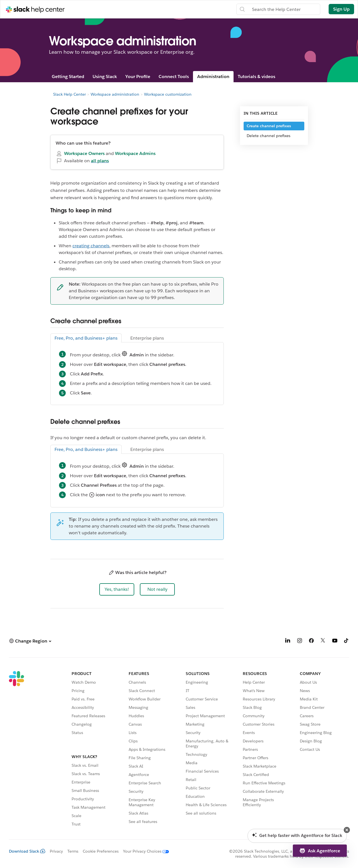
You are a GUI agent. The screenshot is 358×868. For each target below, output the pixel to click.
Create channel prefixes (269, 126)
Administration (213, 77)
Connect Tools (174, 77)
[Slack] (17, 750)
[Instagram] (300, 642)
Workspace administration (115, 94)
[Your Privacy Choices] (144, 851)
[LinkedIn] (288, 642)
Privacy (56, 851)
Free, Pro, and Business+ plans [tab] (86, 338)
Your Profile (138, 77)
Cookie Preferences (101, 851)
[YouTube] (335, 642)
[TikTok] (347, 642)
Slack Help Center (70, 94)
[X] (323, 642)
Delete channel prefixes (268, 136)
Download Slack (27, 851)
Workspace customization (168, 94)
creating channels (91, 246)
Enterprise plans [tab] (147, 338)
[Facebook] (311, 642)
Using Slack (105, 77)
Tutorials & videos (256, 77)
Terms (73, 851)
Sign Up (341, 9)
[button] (117, 589)
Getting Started (68, 77)
